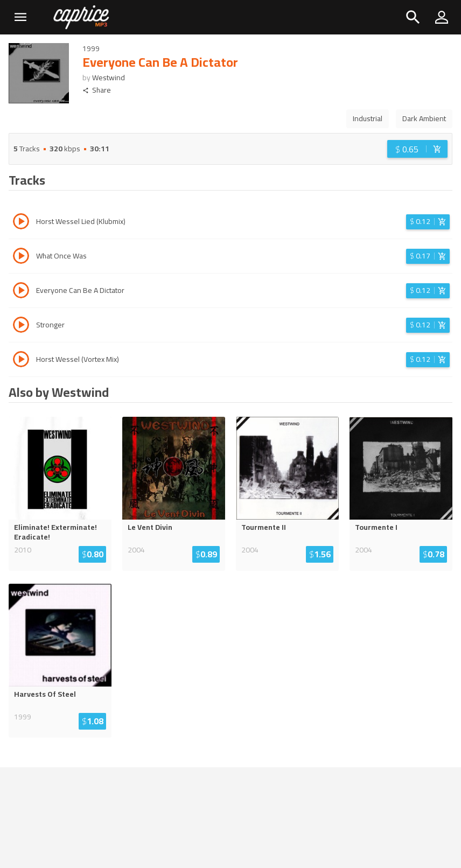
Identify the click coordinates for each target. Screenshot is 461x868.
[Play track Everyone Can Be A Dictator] (21, 292)
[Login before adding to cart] (417, 149)
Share (97, 90)
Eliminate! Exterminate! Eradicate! (55, 532)
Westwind (109, 78)
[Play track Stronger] (21, 326)
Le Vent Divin (150, 527)
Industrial (368, 118)
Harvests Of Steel (45, 694)
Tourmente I (376, 527)
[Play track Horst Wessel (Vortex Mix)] (21, 361)
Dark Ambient (424, 118)
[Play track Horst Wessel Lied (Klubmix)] (21, 223)
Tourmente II (264, 527)
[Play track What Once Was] (21, 257)
